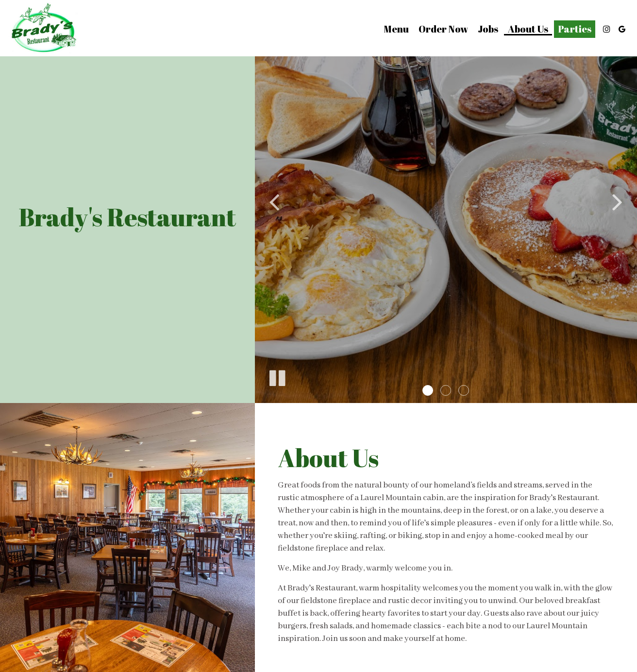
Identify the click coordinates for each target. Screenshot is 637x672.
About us (528, 29)
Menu (396, 29)
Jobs (488, 29)
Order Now (443, 29)
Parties (575, 29)
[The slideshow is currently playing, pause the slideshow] (277, 376)
